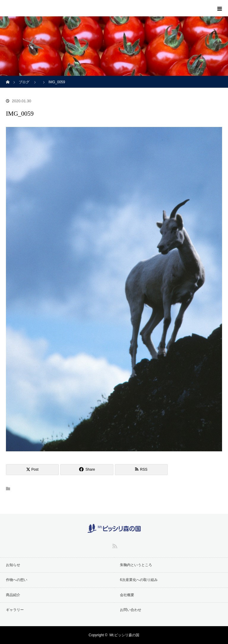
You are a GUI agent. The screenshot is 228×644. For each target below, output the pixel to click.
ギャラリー (15, 610)
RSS (114, 545)
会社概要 (127, 595)
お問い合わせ (131, 610)
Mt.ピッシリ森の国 (125, 635)
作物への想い (17, 580)
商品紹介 (13, 595)
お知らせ (13, 565)
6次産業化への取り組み (139, 580)
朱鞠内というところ (136, 565)
